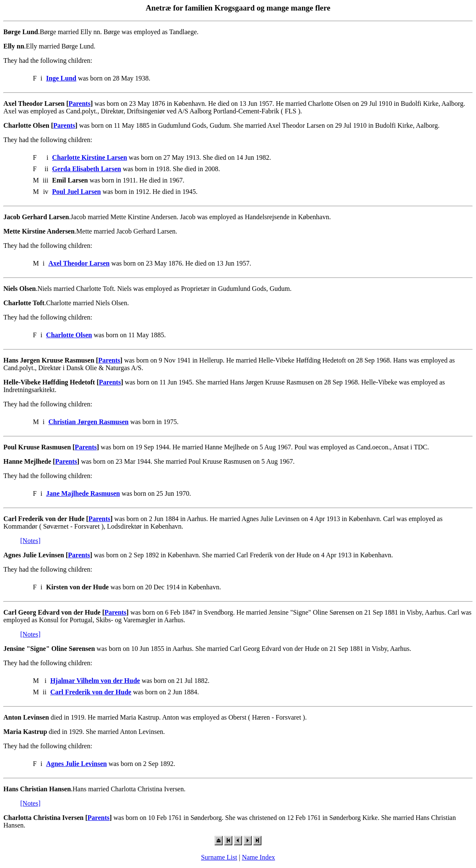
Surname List (219, 857)
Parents (80, 103)
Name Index (259, 857)
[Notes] (30, 541)
